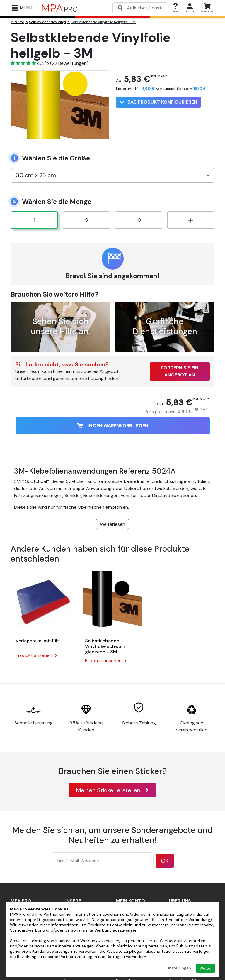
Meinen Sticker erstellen (113, 790)
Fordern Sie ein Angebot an (180, 371)
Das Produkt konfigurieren (158, 102)
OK (165, 861)
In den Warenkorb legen (113, 426)
